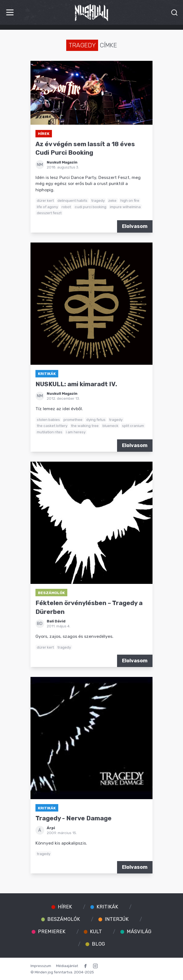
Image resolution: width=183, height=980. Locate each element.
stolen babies (48, 420)
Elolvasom (135, 226)
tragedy (98, 200)
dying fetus (96, 420)
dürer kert (45, 200)
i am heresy (76, 432)
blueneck (110, 426)
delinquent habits (72, 200)
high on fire (130, 200)
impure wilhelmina (125, 207)
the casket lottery (52, 426)
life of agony (47, 207)
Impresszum (41, 966)
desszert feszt (49, 213)
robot (66, 207)
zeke (112, 200)
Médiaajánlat (67, 966)
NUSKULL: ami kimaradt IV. (76, 384)
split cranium (133, 426)
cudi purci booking (91, 207)
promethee (73, 420)
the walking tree (85, 426)
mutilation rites (50, 432)
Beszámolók (51, 593)
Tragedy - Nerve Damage (74, 818)
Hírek (44, 134)
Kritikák (47, 374)
